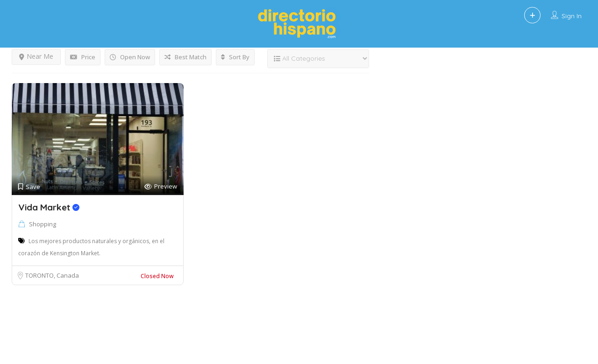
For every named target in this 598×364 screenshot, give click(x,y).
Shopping (43, 224)
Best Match (185, 57)
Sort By (235, 57)
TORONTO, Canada (52, 275)
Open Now (130, 57)
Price (83, 57)
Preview (161, 186)
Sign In (572, 16)
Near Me (36, 56)
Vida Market (49, 207)
